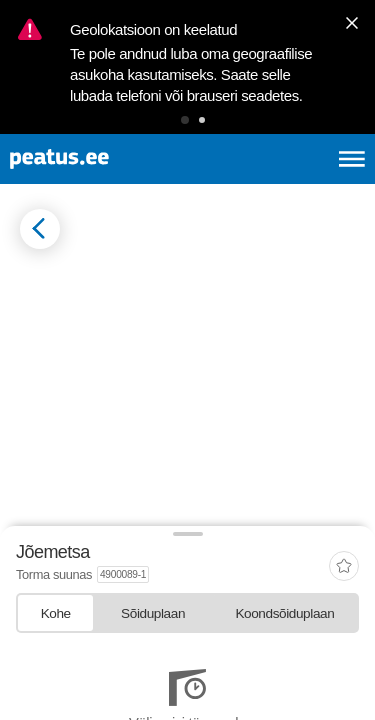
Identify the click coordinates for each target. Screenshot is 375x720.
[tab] (55, 612)
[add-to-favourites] (344, 567)
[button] (185, 120)
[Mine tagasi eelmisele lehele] (40, 229)
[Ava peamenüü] (352, 159)
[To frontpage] (106, 159)
